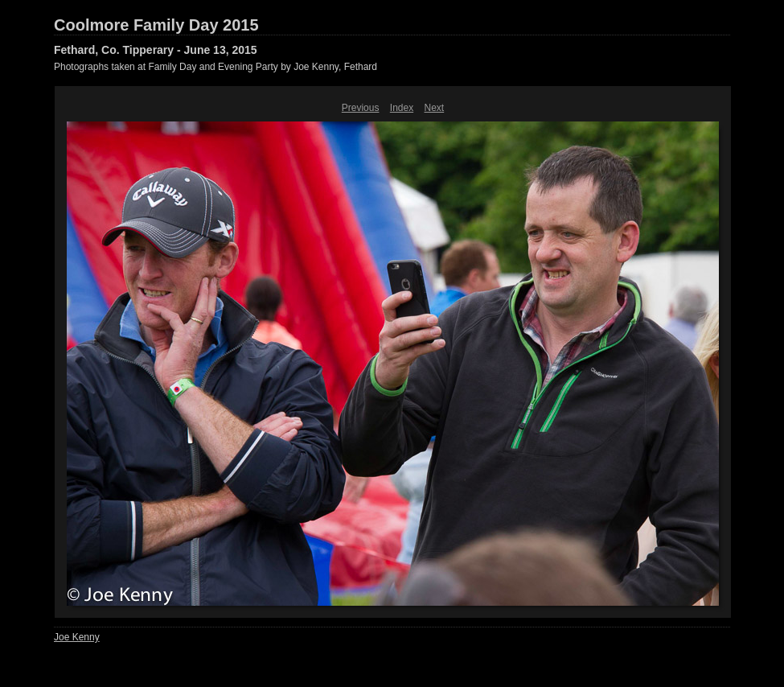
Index (402, 108)
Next (435, 108)
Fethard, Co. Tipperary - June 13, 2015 (156, 50)
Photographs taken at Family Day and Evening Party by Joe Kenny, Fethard (215, 67)
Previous (361, 108)
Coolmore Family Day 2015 (156, 25)
